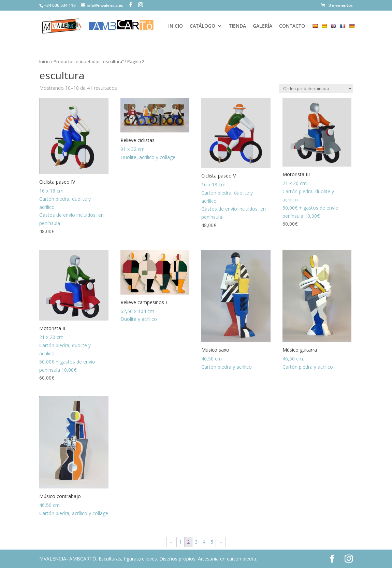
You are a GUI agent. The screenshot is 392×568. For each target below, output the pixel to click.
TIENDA (237, 26)
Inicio (45, 61)
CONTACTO (292, 26)
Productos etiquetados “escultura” (89, 61)
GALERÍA (263, 26)
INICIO (176, 26)
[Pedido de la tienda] (316, 89)
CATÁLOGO (202, 26)
